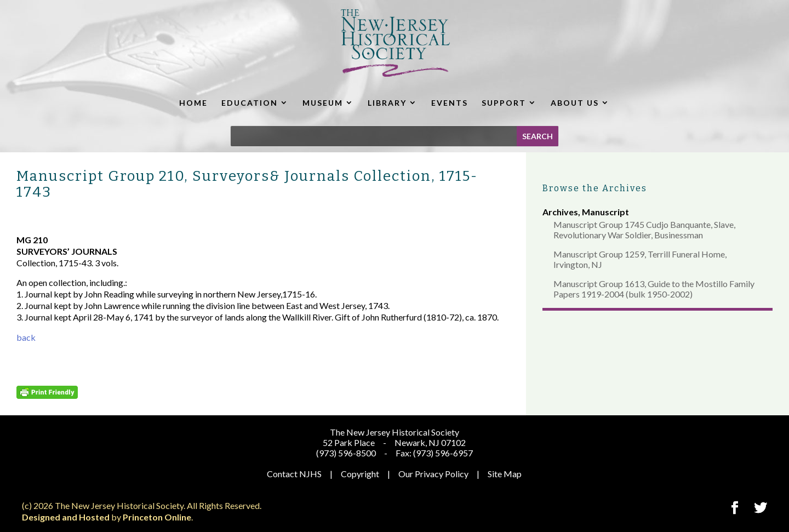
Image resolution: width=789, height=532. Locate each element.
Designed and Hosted (66, 517)
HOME (193, 103)
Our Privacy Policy (433, 474)
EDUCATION (250, 103)
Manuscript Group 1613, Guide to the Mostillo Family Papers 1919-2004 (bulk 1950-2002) (654, 289)
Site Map (505, 474)
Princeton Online (157, 517)
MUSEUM (323, 103)
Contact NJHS (294, 474)
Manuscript (605, 212)
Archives (560, 212)
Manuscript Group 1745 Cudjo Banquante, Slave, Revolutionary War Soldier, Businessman (644, 230)
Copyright (360, 474)
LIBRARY (387, 103)
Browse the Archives (595, 188)
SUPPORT (504, 103)
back (26, 337)
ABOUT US (575, 103)
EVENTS (450, 103)
